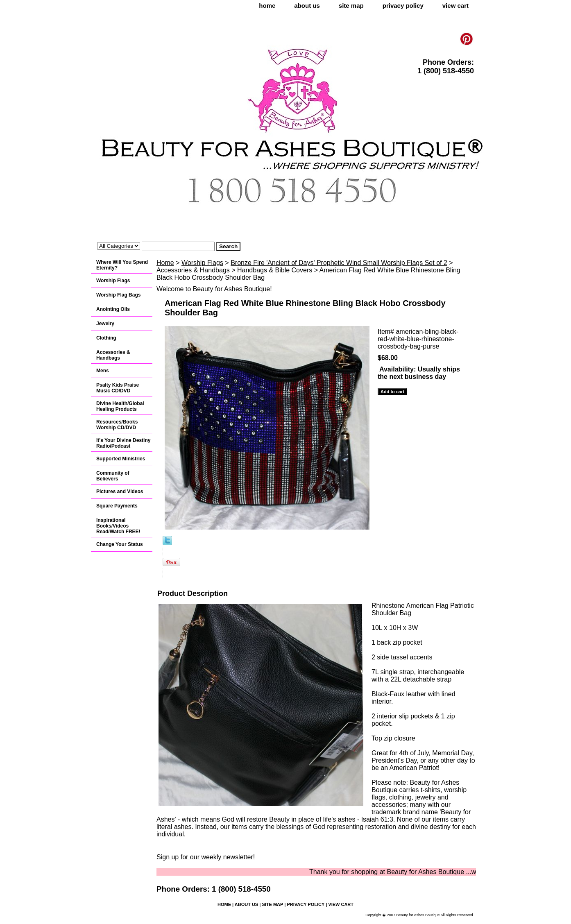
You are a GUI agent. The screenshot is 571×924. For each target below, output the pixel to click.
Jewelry (105, 324)
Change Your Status (120, 544)
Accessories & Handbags (193, 270)
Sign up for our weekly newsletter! (206, 857)
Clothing (106, 338)
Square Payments (117, 506)
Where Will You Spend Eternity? (122, 265)
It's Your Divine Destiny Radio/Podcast (123, 443)
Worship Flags (202, 263)
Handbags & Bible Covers (275, 270)
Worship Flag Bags (118, 295)
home (267, 6)
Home (165, 263)
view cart (455, 6)
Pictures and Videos (120, 491)
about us (307, 6)
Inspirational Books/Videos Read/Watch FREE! (118, 526)
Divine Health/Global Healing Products (120, 406)
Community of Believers (113, 476)
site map (351, 6)
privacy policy (403, 6)
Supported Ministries (121, 459)
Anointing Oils (113, 309)
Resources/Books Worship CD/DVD (117, 425)
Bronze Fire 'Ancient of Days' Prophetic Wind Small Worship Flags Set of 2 (339, 263)
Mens (103, 371)
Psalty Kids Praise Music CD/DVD (118, 388)
